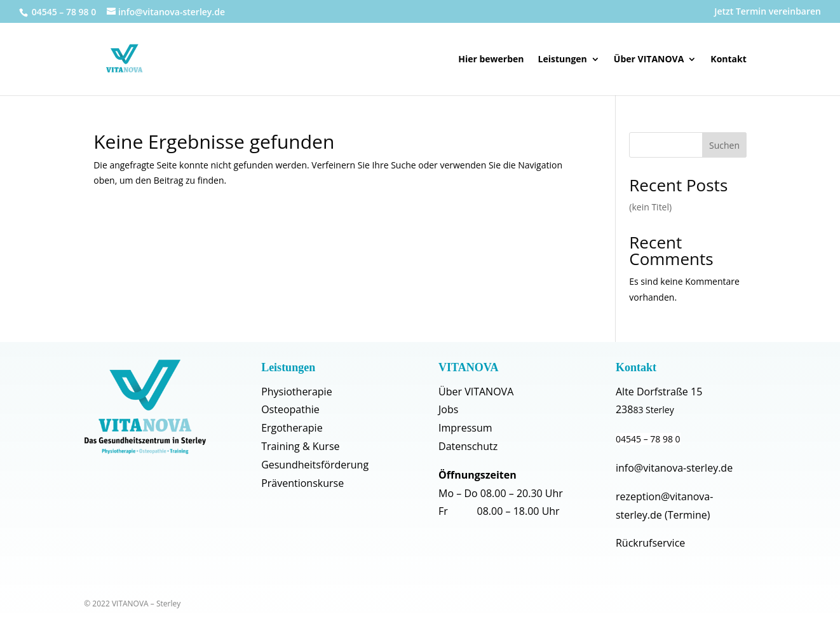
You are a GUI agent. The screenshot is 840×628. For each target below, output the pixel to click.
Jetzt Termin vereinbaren (768, 12)
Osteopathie (290, 409)
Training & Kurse (300, 446)
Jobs (448, 409)
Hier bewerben (491, 60)
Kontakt (728, 60)
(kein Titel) (650, 207)
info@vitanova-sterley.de (674, 468)
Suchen (724, 145)
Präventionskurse (302, 483)
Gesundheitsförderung (315, 465)
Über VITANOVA (649, 60)
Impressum (465, 428)
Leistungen (563, 60)
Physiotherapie (296, 392)
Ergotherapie (292, 428)
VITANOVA (468, 367)
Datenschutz (468, 446)
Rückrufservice (650, 543)
